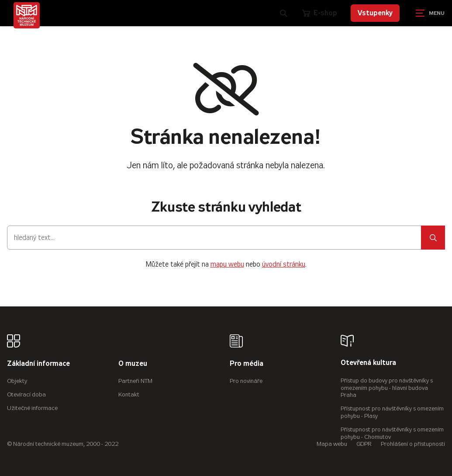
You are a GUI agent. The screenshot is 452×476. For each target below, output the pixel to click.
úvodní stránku (284, 264)
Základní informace (38, 364)
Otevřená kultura (368, 363)
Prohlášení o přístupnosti (413, 444)
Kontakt (129, 394)
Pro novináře (246, 381)
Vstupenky (375, 13)
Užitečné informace (32, 408)
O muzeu (133, 364)
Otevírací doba (26, 394)
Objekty (17, 381)
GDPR (364, 444)
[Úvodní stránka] (27, 15)
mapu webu (227, 264)
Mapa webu (332, 444)
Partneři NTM (135, 381)
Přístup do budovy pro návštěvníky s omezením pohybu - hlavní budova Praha (387, 388)
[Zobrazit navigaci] (430, 13)
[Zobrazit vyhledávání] (283, 13)
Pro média (247, 364)
